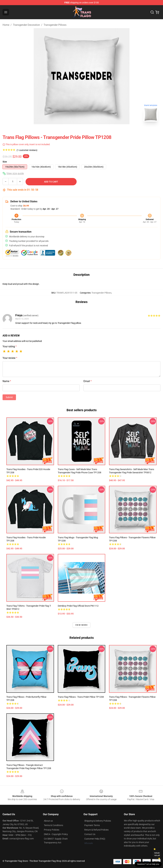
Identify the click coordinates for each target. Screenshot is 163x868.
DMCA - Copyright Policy (56, 834)
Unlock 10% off (157, 854)
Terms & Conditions (53, 825)
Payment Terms (92, 825)
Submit (9, 397)
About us (48, 821)
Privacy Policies (52, 830)
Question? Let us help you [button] (148, 864)
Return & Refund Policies (96, 830)
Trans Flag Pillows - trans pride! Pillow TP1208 (81, 697)
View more (81, 625)
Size (5, 162)
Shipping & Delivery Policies (98, 821)
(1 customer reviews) (27, 150)
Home (6, 25)
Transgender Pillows (55, 25)
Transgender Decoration (26, 25)
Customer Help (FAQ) (95, 839)
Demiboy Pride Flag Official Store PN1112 (78, 606)
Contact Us (90, 834)
